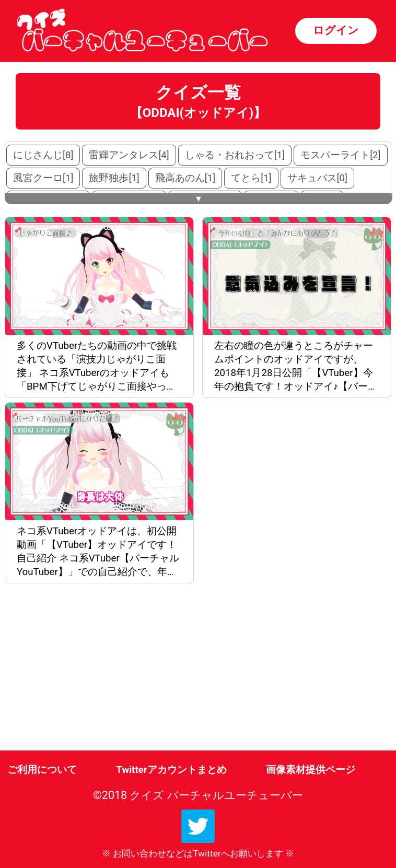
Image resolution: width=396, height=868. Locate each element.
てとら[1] (251, 178)
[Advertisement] (101, 669)
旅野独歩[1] (114, 178)
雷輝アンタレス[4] (129, 155)
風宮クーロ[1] (43, 178)
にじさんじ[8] (43, 155)
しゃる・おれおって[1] (235, 155)
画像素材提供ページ (311, 770)
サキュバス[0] (317, 178)
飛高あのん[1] (185, 178)
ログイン (336, 30)
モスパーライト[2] (340, 155)
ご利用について (42, 770)
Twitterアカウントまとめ (171, 770)
